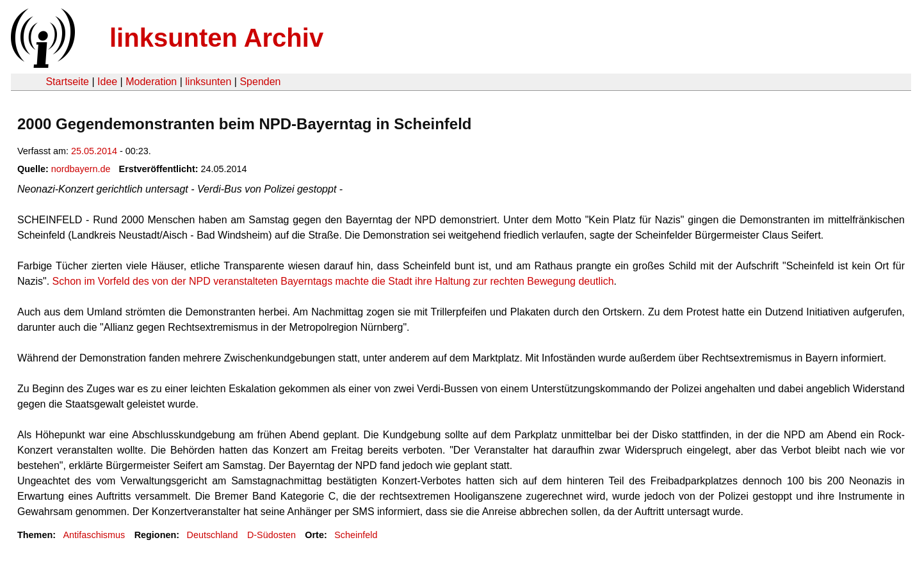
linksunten (208, 82)
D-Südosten (271, 535)
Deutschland (213, 535)
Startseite (67, 82)
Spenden (260, 82)
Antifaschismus (94, 535)
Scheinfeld (356, 535)
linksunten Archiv (216, 38)
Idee (107, 82)
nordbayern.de (81, 169)
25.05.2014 (94, 151)
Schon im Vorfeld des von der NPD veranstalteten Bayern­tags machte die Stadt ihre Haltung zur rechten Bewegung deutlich (333, 281)
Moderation (151, 82)
